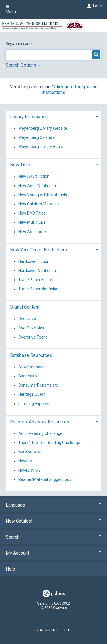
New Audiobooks (33, 232)
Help (10, 569)
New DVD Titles (32, 213)
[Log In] (89, 6)
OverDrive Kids (31, 328)
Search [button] (53, 537)
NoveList (26, 461)
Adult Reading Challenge (40, 433)
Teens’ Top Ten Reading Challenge (49, 443)
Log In (98, 6)
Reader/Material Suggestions (45, 479)
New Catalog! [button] (53, 521)
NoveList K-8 (29, 470)
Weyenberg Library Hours (41, 147)
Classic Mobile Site (53, 630)
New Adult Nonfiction (37, 186)
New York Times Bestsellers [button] (39, 250)
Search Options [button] (23, 65)
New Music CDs (32, 223)
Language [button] (53, 505)
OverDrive (27, 319)
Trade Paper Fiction (36, 280)
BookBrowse (30, 452)
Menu (11, 9)
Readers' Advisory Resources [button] (40, 422)
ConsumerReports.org (38, 385)
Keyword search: (20, 44)
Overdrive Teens (33, 337)
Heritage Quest (32, 395)
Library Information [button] (29, 117)
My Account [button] (53, 553)
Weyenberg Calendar (37, 138)
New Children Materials (39, 204)
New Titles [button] (21, 165)
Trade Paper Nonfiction (39, 289)
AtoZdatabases (32, 367)
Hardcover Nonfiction (37, 271)
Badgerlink (28, 376)
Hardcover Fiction (34, 261)
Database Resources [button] (31, 355)
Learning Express (34, 404)
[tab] (53, 116)
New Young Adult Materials (43, 195)
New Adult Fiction (34, 177)
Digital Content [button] (25, 307)
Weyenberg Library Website (43, 128)
